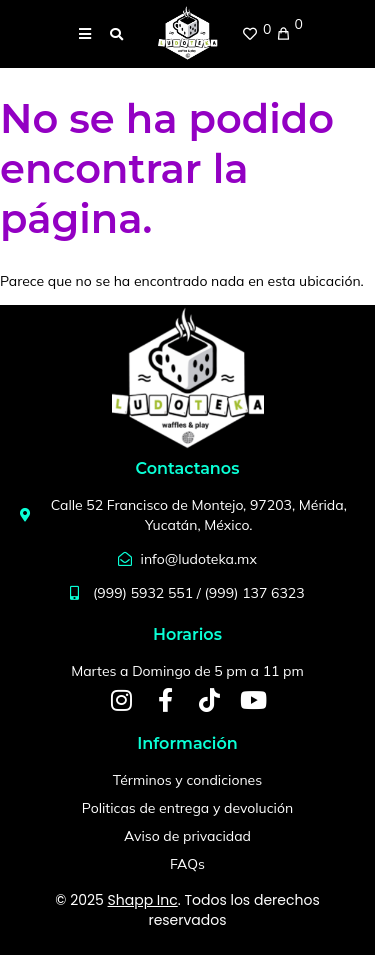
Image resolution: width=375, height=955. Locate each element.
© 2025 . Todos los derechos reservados (187, 910)
